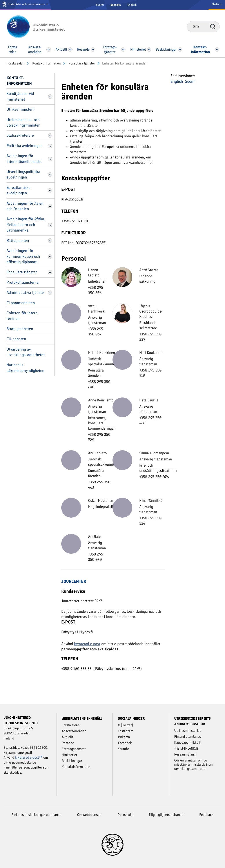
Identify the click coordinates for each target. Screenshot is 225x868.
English (132, 5)
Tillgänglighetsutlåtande (166, 815)
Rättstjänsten (18, 241)
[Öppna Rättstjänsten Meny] (50, 241)
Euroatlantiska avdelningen (19, 190)
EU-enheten (16, 339)
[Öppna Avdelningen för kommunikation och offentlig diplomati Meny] (50, 256)
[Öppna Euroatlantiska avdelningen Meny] (50, 190)
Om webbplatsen (89, 815)
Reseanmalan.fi (185, 754)
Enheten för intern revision (22, 316)
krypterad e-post (87, 644)
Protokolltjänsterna (23, 282)
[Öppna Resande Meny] (93, 50)
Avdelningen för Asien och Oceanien (25, 206)
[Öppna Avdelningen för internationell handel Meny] (50, 159)
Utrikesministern (21, 109)
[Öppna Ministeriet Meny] (149, 50)
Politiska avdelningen (25, 146)
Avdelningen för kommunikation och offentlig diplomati (23, 256)
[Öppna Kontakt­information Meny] (217, 50)
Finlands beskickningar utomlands (36, 815)
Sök (213, 26)
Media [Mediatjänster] (217, 4)
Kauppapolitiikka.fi (188, 742)
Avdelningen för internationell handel (24, 159)
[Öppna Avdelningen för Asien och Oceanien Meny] (50, 206)
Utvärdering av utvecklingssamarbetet (26, 352)
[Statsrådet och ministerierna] (26, 5)
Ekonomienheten (21, 303)
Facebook (125, 743)
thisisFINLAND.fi (186, 748)
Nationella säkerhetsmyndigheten (25, 368)
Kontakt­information (46, 63)
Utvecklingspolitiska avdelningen (23, 174)
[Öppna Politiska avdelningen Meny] (50, 146)
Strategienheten (20, 329)
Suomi (100, 5)
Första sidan (15, 63)
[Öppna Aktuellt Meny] (70, 50)
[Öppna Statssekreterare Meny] (50, 136)
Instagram (126, 731)
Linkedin (124, 737)
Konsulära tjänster (81, 63)
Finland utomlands (188, 737)
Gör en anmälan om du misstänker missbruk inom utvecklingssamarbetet (194, 764)
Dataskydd (125, 815)
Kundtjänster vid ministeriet (20, 96)
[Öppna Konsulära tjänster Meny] (50, 272)
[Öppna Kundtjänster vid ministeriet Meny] (50, 97)
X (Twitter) (126, 725)
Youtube (124, 749)
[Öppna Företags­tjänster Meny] (123, 50)
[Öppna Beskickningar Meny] (180, 50)
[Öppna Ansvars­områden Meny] (48, 50)
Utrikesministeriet (187, 731)
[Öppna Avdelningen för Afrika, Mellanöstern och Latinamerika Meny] (50, 225)
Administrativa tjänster (26, 292)
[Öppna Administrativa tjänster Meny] (50, 293)
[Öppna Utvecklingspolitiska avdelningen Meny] (50, 175)
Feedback (206, 815)
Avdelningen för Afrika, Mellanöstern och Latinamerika (26, 225)
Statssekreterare (20, 135)
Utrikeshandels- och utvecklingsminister (23, 122)
